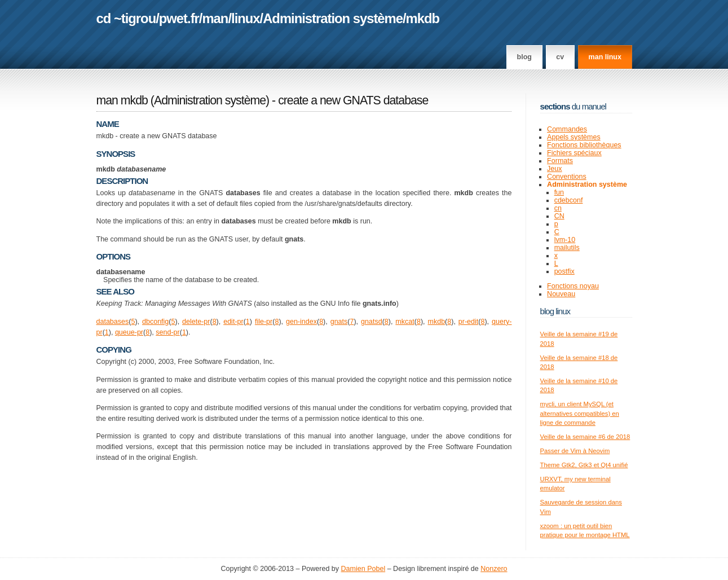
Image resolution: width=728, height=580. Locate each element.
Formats (560, 161)
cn (558, 208)
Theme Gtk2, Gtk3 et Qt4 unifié (584, 465)
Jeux (554, 169)
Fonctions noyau (573, 286)
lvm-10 (565, 240)
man (215, 18)
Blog (524, 57)
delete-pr (196, 322)
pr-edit (468, 322)
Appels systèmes (574, 137)
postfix (564, 271)
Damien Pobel (363, 569)
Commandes (567, 129)
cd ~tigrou (126, 18)
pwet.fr (179, 18)
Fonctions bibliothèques (584, 145)
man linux (605, 57)
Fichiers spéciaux (574, 153)
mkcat (405, 322)
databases (113, 322)
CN (559, 216)
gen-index (301, 322)
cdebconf (569, 200)
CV (560, 57)
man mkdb (122, 100)
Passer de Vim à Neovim (575, 451)
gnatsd (372, 322)
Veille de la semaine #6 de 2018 (585, 437)
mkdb (423, 18)
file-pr (264, 322)
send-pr (167, 332)
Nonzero (494, 569)
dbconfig (155, 322)
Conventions (567, 177)
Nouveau (561, 294)
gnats (339, 322)
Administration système (333, 18)
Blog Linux (555, 311)
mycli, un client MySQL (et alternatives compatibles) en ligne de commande (580, 413)
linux (246, 18)
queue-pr (129, 332)
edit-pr (233, 322)
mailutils (567, 248)
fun (559, 192)
